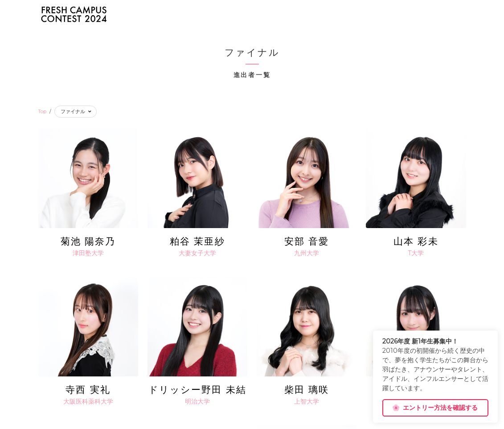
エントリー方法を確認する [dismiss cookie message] (435, 408)
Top (42, 112)
